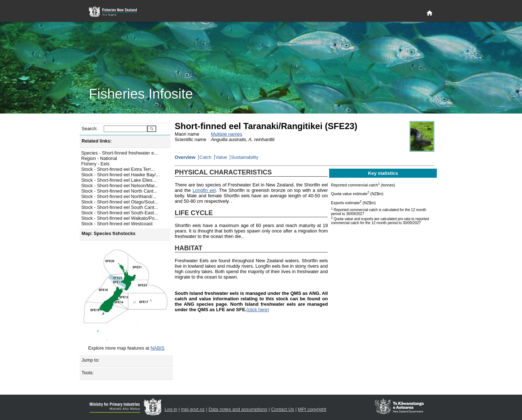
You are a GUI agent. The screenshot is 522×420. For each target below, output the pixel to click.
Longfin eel (204, 190)
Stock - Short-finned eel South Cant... (120, 207)
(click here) (258, 310)
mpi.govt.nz (193, 409)
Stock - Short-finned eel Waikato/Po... (120, 218)
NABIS (157, 348)
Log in (171, 409)
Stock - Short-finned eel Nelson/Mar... (120, 186)
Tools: (88, 373)
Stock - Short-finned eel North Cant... (119, 191)
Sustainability (245, 157)
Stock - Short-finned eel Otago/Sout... (120, 202)
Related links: (97, 141)
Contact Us (283, 409)
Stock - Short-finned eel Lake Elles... (119, 180)
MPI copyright (312, 409)
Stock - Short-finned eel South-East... (119, 213)
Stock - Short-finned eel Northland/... (119, 196)
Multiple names (227, 134)
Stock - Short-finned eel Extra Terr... (118, 169)
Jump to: (90, 360)
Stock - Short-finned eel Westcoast (117, 224)
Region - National (99, 158)
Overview (185, 157)
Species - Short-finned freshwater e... (119, 153)
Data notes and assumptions (238, 409)
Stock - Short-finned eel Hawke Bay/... (120, 175)
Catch (205, 157)
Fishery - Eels (95, 164)
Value (221, 157)
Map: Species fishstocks (109, 233)
